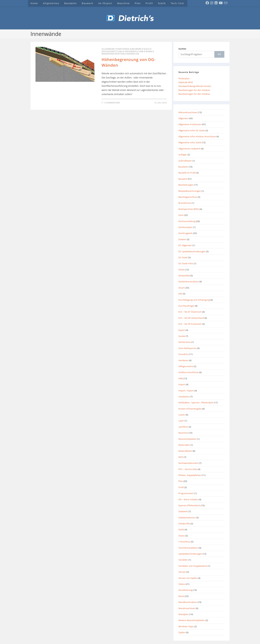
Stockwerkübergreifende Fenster (195, 86)
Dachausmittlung (112, 51)
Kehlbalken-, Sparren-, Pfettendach (196, 403)
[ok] (219, 54)
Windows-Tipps (186, 626)
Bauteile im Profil (187, 173)
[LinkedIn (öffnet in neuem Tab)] (216, 3)
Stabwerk (183, 511)
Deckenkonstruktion (189, 282)
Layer (181, 421)
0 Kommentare (112, 103)
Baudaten (183, 167)
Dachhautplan (185, 227)
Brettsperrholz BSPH (189, 209)
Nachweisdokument (188, 463)
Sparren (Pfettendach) (189, 505)
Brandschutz (185, 203)
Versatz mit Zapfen (188, 578)
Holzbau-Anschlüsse (189, 372)
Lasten (182, 415)
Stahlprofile (184, 524)
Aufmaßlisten (185, 161)
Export (182, 330)
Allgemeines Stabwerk (189, 149)
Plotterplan (184, 78)
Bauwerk (136, 49)
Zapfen (182, 632)
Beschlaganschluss (188, 197)
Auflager (183, 155)
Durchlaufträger (186, 306)
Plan (181, 481)
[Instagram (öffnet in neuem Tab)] (212, 3)
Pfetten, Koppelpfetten (190, 475)
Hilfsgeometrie (186, 366)
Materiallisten (185, 451)
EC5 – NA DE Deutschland (191, 318)
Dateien (182, 239)
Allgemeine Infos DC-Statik (192, 130)
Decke (181, 270)
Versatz (182, 572)
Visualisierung (185, 590)
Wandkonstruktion (113, 54)
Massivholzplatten (187, 439)
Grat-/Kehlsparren (187, 348)
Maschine (183, 433)
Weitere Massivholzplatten (192, 620)
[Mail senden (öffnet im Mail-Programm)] (226, 3)
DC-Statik (183, 257)
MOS (181, 457)
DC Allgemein (185, 245)
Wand (149, 51)
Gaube (182, 336)
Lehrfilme (183, 427)
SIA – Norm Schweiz (188, 499)
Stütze (182, 536)
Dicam (182, 288)
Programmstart (186, 493)
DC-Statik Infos (186, 263)
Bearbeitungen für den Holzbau (194, 90)
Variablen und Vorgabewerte (193, 566)
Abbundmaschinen (188, 112)
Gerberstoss (185, 342)
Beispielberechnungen (190, 191)
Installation (184, 397)
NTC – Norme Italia (188, 469)
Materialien (184, 445)
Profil (181, 487)
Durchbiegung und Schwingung (194, 300)
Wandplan (133, 54)
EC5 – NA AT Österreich (190, 312)
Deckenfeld (184, 276)
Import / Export (186, 391)
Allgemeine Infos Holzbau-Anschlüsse (197, 136)
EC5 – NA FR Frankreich (190, 324)
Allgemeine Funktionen (115, 49)
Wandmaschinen (187, 608)
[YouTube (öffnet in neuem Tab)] (221, 3)
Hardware (183, 360)
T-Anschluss (184, 542)
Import (182, 384)
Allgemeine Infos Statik (190, 142)
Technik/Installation (188, 548)
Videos (182, 584)
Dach (147, 49)
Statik (181, 529)
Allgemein (183, 118)
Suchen (182, 49)
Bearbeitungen (186, 185)
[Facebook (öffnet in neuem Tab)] (207, 3)
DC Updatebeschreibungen (192, 251)
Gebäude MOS (186, 82)
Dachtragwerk (185, 233)
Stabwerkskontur (187, 518)
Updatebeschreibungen (190, 554)
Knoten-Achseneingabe (190, 409)
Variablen (183, 560)
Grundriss (131, 51)
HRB (141, 51)
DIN (180, 294)
